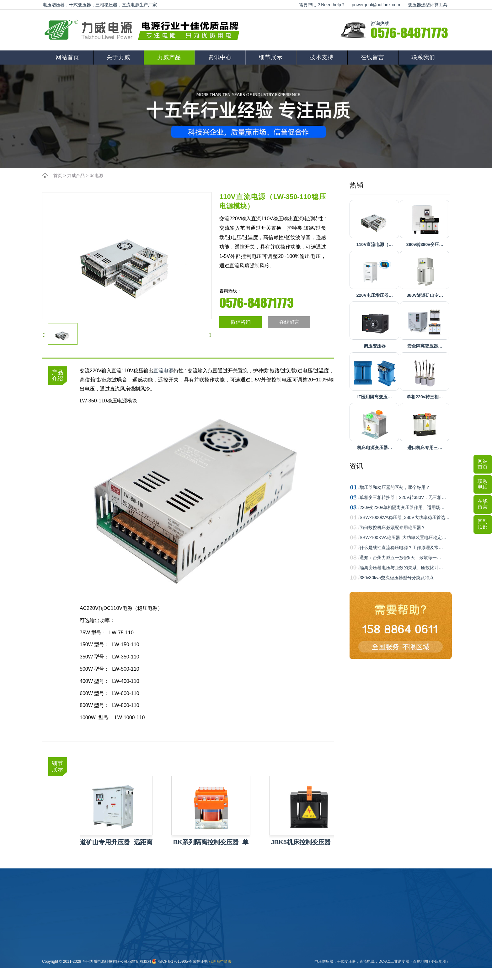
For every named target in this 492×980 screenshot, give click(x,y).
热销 (356, 185)
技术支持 (322, 57)
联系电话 (483, 484)
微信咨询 (241, 322)
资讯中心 (220, 57)
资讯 (356, 466)
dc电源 (96, 176)
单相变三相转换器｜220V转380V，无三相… (403, 497)
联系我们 (423, 57)
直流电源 (163, 371)
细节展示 (271, 57)
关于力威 (118, 57)
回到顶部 (483, 524)
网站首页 (67, 57)
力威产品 (169, 57)
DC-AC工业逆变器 (394, 962)
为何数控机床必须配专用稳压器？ (393, 527)
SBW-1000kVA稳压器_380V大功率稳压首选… (405, 517)
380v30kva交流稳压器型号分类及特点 (397, 578)
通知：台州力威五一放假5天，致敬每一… (400, 558)
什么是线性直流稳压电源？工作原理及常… (401, 548)
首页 (58, 176)
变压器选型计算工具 (428, 5)
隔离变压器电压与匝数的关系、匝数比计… (401, 568)
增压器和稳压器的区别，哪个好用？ (395, 487)
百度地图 (420, 962)
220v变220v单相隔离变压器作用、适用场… (402, 507)
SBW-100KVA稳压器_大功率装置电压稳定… (403, 537)
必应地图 (439, 962)
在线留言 (372, 57)
